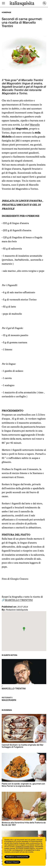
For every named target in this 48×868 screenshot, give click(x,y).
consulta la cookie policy (25, 847)
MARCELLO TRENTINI (19, 600)
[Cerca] (44, 3)
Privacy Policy (12, 862)
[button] (24, 629)
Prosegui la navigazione (17, 857)
